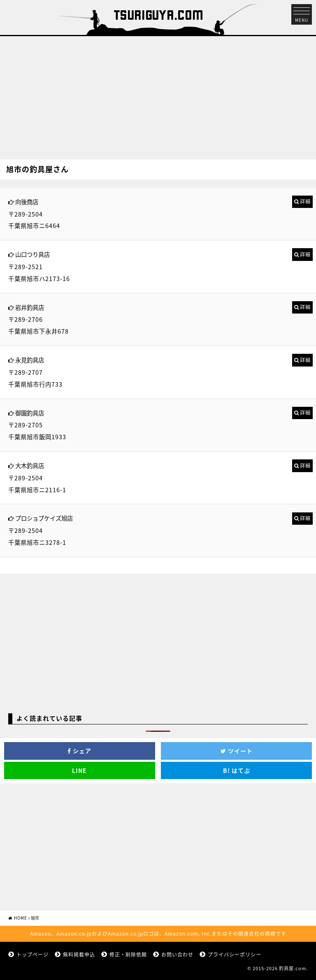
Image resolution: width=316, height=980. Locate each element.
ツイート (237, 751)
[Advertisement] (158, 94)
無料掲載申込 (79, 955)
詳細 (305, 201)
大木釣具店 (30, 466)
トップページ (33, 955)
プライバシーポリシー (235, 955)
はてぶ (237, 770)
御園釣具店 (30, 413)
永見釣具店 (30, 360)
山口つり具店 (33, 254)
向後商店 (27, 202)
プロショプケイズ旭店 (44, 518)
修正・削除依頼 (128, 955)
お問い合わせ (177, 955)
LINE (79, 770)
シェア (79, 751)
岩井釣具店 (30, 307)
